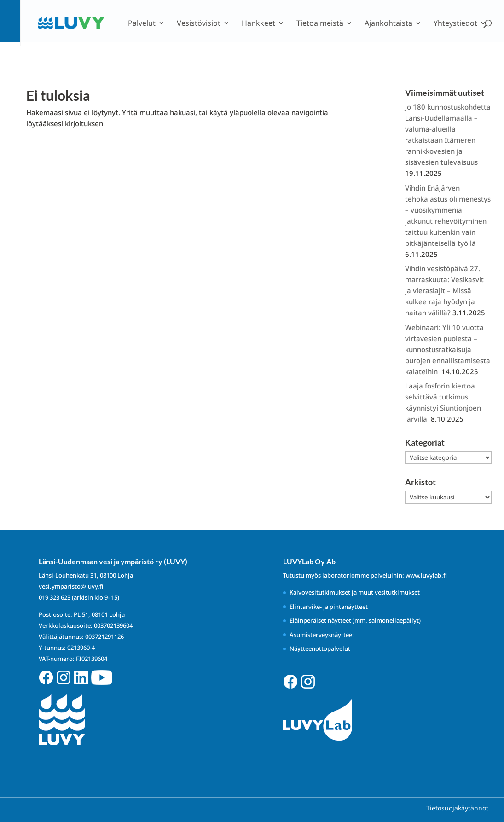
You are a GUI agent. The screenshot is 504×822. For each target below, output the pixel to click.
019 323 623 (55, 597)
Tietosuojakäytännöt (457, 808)
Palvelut (142, 24)
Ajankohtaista (388, 24)
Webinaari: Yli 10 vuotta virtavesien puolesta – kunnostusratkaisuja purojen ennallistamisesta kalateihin (448, 349)
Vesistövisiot (199, 24)
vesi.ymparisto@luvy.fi (71, 586)
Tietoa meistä (320, 24)
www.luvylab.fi (426, 575)
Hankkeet (258, 24)
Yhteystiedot (455, 24)
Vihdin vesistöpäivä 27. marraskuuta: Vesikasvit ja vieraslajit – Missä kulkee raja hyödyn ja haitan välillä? (444, 290)
